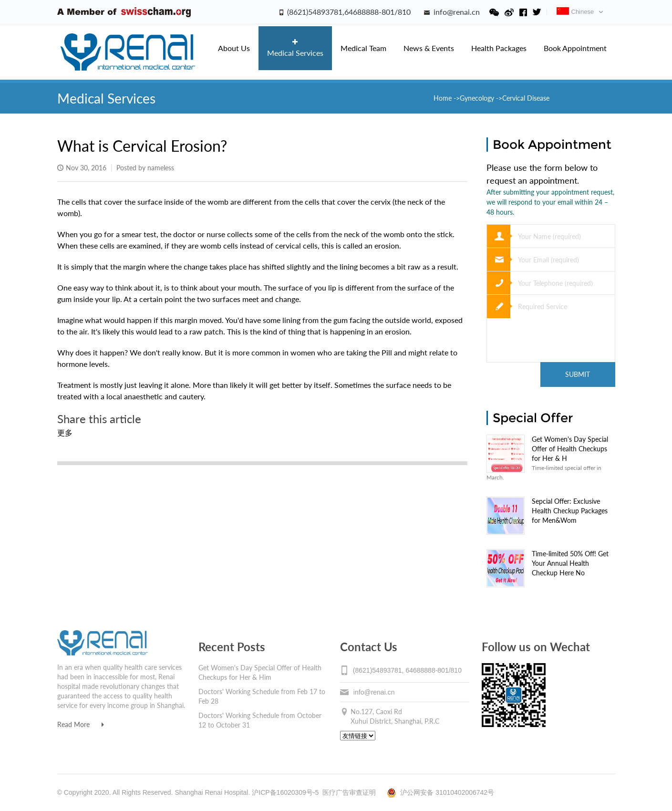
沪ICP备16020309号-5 (285, 792)
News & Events (429, 48)
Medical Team (363, 48)
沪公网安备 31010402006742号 (440, 792)
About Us (234, 48)
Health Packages (499, 48)
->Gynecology (474, 98)
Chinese (575, 12)
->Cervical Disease (523, 98)
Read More (81, 724)
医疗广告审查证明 (349, 792)
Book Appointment (575, 48)
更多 (65, 432)
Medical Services (295, 48)
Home (444, 98)
